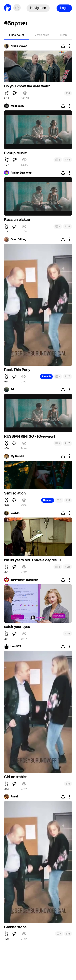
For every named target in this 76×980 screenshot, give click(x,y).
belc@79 (16, 646)
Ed (12, 390)
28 (67, 567)
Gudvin (15, 513)
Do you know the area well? (27, 86)
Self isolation (15, 493)
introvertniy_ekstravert (24, 580)
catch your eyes (17, 627)
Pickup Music (15, 153)
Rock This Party (17, 370)
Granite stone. (16, 927)
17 (67, 376)
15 (67, 160)
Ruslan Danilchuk (21, 173)
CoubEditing (18, 239)
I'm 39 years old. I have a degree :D (33, 560)
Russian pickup (17, 220)
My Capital (17, 456)
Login (64, 8)
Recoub (46, 377)
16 (67, 226)
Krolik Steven (19, 46)
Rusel (14, 797)
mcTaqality (17, 106)
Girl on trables (16, 777)
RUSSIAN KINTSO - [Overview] (29, 436)
